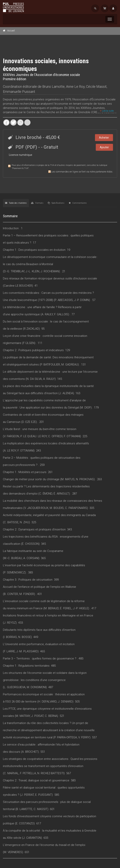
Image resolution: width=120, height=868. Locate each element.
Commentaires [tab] (78, 203)
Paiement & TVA (20, 168)
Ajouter (104, 147)
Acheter (104, 138)
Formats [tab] (37, 203)
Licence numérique (21, 155)
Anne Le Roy (75, 87)
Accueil (11, 31)
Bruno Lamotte (53, 87)
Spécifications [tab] (56, 203)
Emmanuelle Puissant (19, 92)
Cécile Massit (96, 87)
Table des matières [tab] (16, 203)
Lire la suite (107, 111)
